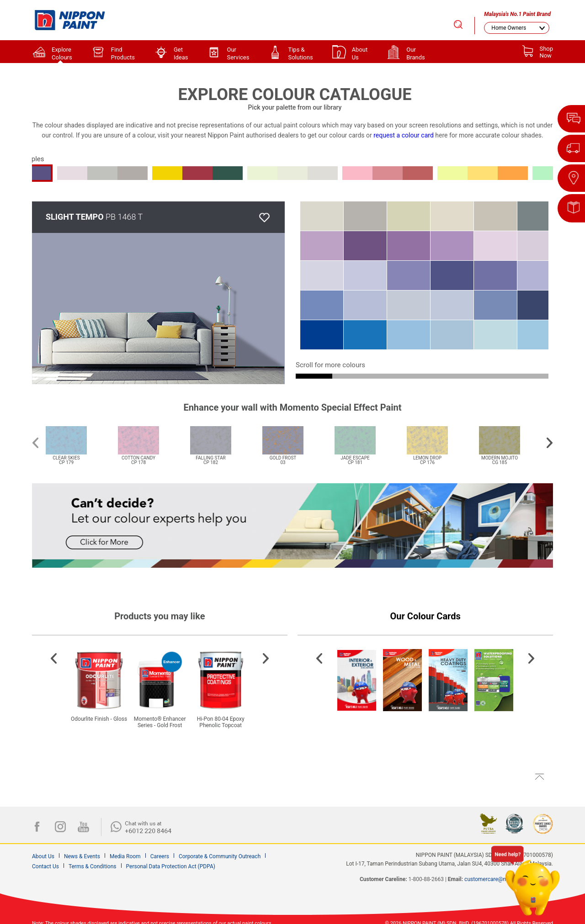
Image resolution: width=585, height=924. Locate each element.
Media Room (125, 856)
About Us (43, 856)
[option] (77, 440)
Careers (160, 856)
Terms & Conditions (93, 866)
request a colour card (404, 135)
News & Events (82, 856)
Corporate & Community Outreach (220, 856)
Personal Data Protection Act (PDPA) (171, 866)
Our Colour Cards (425, 616)
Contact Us (45, 866)
